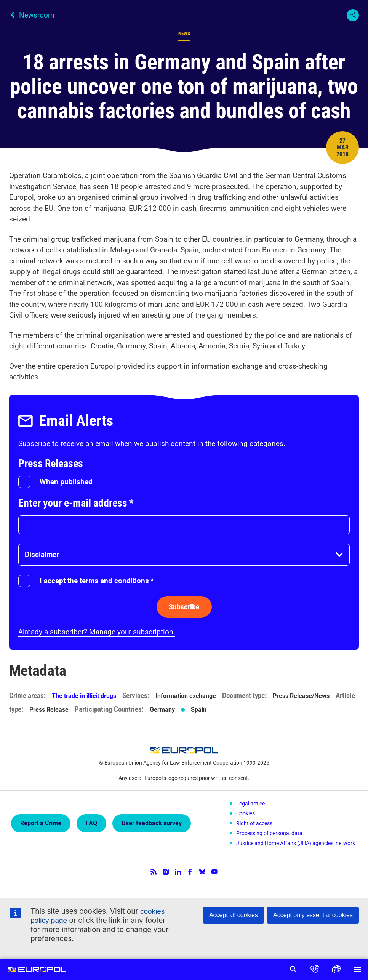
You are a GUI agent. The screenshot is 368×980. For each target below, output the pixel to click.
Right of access (254, 823)
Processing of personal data (269, 833)
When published (66, 482)
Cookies (246, 813)
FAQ (91, 823)
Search (293, 969)
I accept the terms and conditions (97, 581)
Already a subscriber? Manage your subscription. (97, 632)
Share (353, 15)
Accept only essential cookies (313, 915)
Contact (315, 969)
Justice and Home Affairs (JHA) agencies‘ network (296, 843)
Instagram (166, 872)
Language (336, 969)
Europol (37, 969)
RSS (154, 872)
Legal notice (250, 804)
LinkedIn (178, 872)
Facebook (190, 872)
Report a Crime (41, 823)
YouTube (214, 872)
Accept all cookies (234, 915)
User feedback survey (152, 823)
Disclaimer (42, 554)
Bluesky (202, 872)
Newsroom (37, 15)
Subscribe (184, 607)
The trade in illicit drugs (84, 696)
